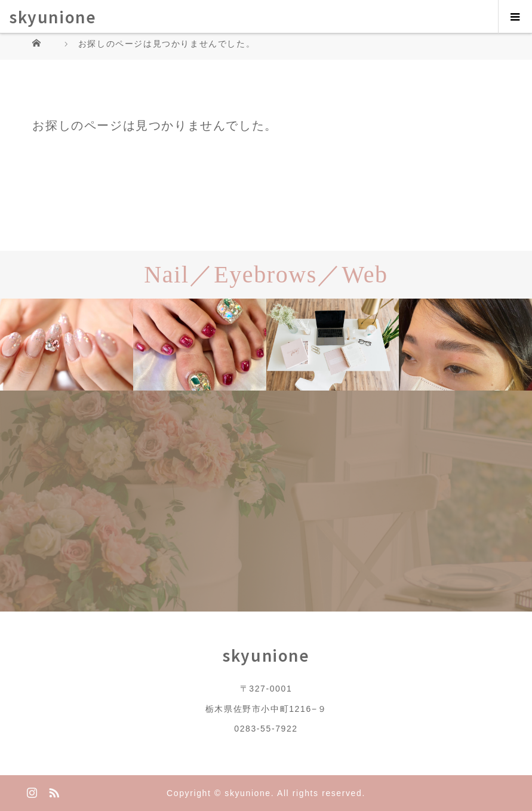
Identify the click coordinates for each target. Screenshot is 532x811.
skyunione (53, 16)
